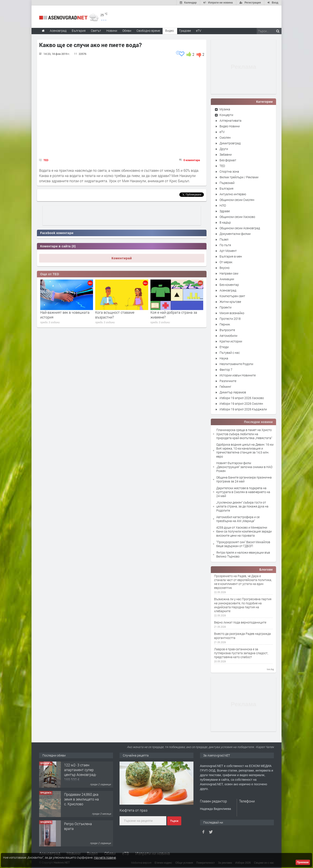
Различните (228, 381)
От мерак (226, 262)
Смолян (225, 137)
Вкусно (225, 268)
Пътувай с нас (230, 353)
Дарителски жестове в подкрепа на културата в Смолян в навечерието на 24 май (243, 492)
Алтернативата (231, 121)
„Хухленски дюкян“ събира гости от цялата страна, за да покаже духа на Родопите (242, 506)
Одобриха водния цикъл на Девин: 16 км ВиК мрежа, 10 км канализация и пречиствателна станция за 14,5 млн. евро (245, 450)
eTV (222, 132)
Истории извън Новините (238, 375)
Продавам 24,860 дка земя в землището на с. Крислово (82, 799)
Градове (185, 31)
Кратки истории (231, 341)
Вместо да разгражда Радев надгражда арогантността (242, 636)
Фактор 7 (226, 370)
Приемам (303, 862)
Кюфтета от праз (133, 810)
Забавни (226, 154)
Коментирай (122, 258)
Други (224, 149)
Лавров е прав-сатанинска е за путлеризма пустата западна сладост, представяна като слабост (241, 653)
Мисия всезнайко (232, 313)
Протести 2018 (230, 319)
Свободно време (148, 31)
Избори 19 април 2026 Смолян (241, 404)
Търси (174, 821)
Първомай (227, 183)
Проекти (226, 307)
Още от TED (50, 274)
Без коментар (229, 285)
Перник (225, 324)
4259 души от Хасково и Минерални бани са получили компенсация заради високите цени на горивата (244, 531)
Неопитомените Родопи (236, 364)
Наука (224, 358)
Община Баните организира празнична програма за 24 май (244, 479)
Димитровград (230, 143)
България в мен (231, 256)
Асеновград (228, 290)
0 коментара (192, 160)
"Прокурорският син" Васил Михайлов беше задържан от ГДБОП (243, 544)
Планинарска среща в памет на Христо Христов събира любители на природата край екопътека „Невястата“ (244, 434)
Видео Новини (230, 126)
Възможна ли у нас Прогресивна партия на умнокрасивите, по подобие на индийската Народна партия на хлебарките (243, 605)
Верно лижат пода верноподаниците (240, 622)
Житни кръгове (230, 302)
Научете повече (105, 857)
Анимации (227, 279)
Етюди (224, 347)
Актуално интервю (233, 194)
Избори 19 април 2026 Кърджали (243, 409)
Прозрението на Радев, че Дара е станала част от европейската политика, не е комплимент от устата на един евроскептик (243, 582)
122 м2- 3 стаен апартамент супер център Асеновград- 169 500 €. (80, 772)
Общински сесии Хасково (237, 217)
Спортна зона (229, 171)
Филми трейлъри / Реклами (239, 177)
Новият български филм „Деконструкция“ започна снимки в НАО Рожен (244, 467)
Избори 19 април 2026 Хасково (242, 398)
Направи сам (229, 273)
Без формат (228, 160)
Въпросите (227, 330)
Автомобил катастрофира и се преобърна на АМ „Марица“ (238, 519)
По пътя (225, 245)
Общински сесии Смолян (237, 200)
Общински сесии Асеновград (240, 228)
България (226, 188)
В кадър (225, 222)
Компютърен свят (232, 296)
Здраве (225, 211)
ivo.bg (270, 669)
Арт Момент (228, 251)
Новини (112, 31)
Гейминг (225, 387)
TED (46, 160)
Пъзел (224, 239)
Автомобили (228, 336)
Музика (225, 109)
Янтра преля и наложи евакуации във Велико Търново (243, 554)
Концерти (226, 115)
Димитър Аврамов (233, 392)
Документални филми (235, 234)
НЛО (223, 205)
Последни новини (258, 422)
